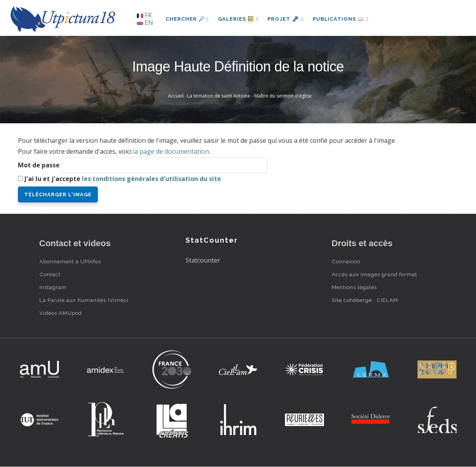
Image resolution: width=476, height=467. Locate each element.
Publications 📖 (342, 19)
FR (144, 15)
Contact (50, 274)
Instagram (53, 287)
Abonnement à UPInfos (70, 261)
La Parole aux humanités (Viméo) (84, 300)
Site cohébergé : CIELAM (365, 300)
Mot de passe (39, 165)
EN (145, 23)
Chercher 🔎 (187, 19)
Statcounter (203, 260)
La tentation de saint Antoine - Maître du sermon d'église (250, 96)
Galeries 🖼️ (238, 19)
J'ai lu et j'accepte (123, 179)
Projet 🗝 (286, 19)
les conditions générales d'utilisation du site (151, 179)
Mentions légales (354, 287)
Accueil (176, 96)
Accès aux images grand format (374, 274)
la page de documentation (171, 151)
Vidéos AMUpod (61, 313)
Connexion (346, 261)
